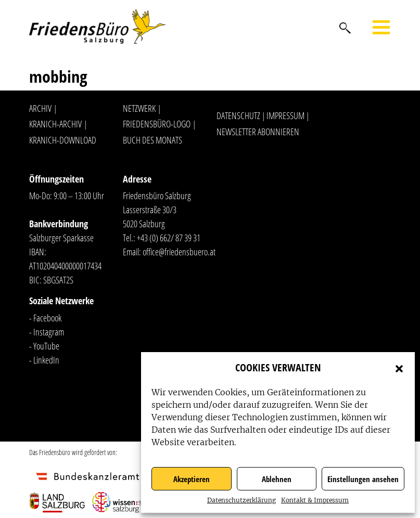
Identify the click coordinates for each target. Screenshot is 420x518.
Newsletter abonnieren (258, 132)
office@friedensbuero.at (179, 252)
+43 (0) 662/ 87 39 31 (169, 238)
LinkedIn (46, 360)
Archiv (40, 108)
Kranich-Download (63, 140)
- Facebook (45, 318)
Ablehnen (277, 479)
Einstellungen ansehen (363, 479)
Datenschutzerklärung (241, 500)
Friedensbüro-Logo (157, 124)
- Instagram (47, 332)
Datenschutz (238, 115)
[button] (399, 368)
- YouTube (44, 346)
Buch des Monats (152, 140)
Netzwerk (139, 108)
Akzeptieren (192, 479)
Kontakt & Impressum (315, 500)
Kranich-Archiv (55, 124)
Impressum (285, 115)
